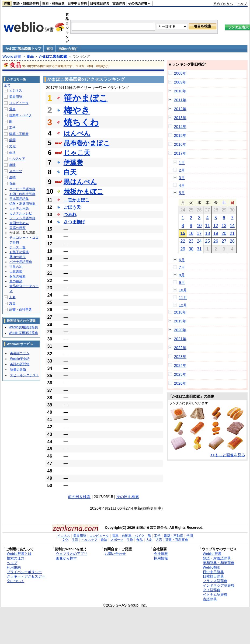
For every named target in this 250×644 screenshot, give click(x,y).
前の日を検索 (79, 497)
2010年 (180, 91)
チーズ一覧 (18, 247)
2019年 (180, 321)
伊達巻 (73, 162)
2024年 (180, 365)
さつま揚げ (74, 222)
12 (216, 226)
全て (7, 85)
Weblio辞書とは (19, 554)
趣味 (12, 165)
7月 (182, 267)
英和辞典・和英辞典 (219, 563)
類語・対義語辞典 (26, 4)
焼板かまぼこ (84, 191)
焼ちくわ (81, 122)
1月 (182, 163)
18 (207, 233)
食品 (30, 56)
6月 (182, 260)
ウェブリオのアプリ (72, 554)
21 (232, 233)
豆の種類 (16, 281)
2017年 (180, 153)
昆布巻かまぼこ (87, 143)
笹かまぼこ (86, 98)
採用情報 (161, 558)
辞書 (7, 4)
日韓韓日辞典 (100, 4)
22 (183, 241)
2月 (182, 170)
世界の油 (16, 267)
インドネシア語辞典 (219, 585)
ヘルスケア (17, 159)
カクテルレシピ (21, 213)
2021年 (180, 339)
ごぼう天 (72, 207)
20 (224, 233)
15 (183, 233)
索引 (49, 49)
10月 (183, 290)
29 (183, 249)
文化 (12, 146)
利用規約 (14, 567)
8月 (182, 275)
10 (199, 226)
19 (216, 233)
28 (232, 241)
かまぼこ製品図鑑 (53, 56)
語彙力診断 (18, 370)
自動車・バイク (20, 115)
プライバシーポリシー (24, 572)
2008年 (180, 73)
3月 (182, 178)
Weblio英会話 (20, 359)
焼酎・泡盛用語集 (22, 204)
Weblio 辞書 (12, 56)
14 (232, 226)
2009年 (180, 82)
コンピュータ (19, 103)
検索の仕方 (15, 558)
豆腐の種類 (18, 228)
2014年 (180, 127)
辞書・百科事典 (20, 309)
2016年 (180, 144)
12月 (183, 305)
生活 (12, 152)
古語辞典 (119, 4)
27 (224, 241)
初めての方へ (223, 4)
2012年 (180, 109)
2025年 (180, 374)
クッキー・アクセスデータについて (26, 579)
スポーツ (16, 171)
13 (224, 226)
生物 (12, 177)
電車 (12, 109)
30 (191, 249)
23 (191, 241)
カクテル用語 (19, 208)
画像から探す (68, 49)
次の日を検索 (128, 497)
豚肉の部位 (18, 257)
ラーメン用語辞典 (22, 218)
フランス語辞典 (215, 581)
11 (207, 226)
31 (199, 249)
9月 (182, 283)
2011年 (180, 100)
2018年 (180, 312)
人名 (12, 297)
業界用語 (16, 97)
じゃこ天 (77, 153)
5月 (182, 193)
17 (199, 233)
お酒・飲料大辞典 (22, 194)
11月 (183, 298)
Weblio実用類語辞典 (23, 327)
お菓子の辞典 (19, 252)
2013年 (180, 118)
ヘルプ (242, 4)
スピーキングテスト (25, 375)
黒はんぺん (80, 182)
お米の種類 (18, 276)
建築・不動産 (19, 134)
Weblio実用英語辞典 (23, 333)
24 (199, 241)
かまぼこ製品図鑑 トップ (23, 49)
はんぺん (77, 133)
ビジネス (16, 90)
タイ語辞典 (212, 590)
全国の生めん (19, 223)
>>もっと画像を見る (228, 455)
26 (216, 241)
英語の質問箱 (20, 364)
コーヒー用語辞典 (22, 189)
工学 (12, 128)
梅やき (77, 110)
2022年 (180, 348)
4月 (182, 185)
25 (207, 241)
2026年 (180, 383)
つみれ (70, 215)
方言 (12, 303)
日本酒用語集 (19, 199)
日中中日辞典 (77, 4)
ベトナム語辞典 (215, 595)
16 (191, 233)
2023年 (180, 357)
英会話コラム (20, 353)
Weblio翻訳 (212, 567)
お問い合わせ (115, 554)
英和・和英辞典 (53, 4)
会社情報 (161, 554)
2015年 (180, 135)
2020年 (180, 330)
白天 (70, 172)
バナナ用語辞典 (21, 262)
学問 (12, 140)
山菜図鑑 (16, 271)
